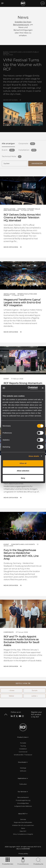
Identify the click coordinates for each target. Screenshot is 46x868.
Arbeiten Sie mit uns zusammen (23, 825)
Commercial (23, 752)
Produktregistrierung (23, 800)
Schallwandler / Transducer (23, 755)
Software (23, 771)
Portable (23, 743)
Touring (23, 746)
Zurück (35, 690)
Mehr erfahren (10, 100)
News (23, 828)
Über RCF (23, 831)
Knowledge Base (23, 803)
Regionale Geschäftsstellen (23, 822)
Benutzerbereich (23, 797)
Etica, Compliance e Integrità (23, 834)
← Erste (12, 690)
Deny (23, 478)
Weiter (11, 696)
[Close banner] (43, 388)
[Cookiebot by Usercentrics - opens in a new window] (28, 388)
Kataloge (23, 768)
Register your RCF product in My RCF (36, 714)
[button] (23, 683)
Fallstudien (23, 784)
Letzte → (35, 696)
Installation (23, 749)
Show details (34, 456)
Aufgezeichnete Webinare (23, 806)
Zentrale (23, 819)
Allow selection (23, 471)
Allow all (23, 463)
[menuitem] (23, 854)
